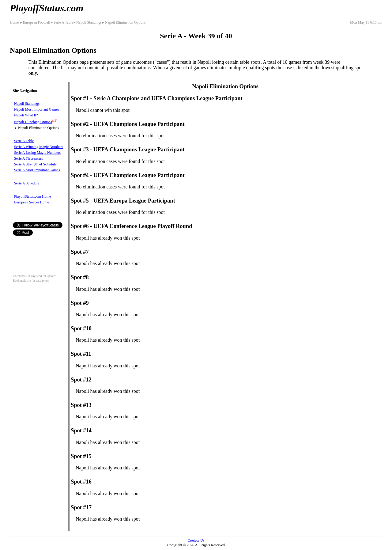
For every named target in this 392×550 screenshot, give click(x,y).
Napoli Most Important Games (37, 109)
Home (14, 22)
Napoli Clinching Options (33, 122)
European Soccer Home (32, 202)
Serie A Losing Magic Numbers (37, 153)
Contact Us (196, 541)
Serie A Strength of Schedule (35, 164)
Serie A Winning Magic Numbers (39, 147)
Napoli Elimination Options (124, 22)
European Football (35, 22)
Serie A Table (62, 22)
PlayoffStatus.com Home (32, 196)
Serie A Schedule (27, 183)
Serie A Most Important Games (37, 170)
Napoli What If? (26, 115)
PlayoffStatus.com (47, 8)
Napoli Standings (87, 22)
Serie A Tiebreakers (28, 158)
